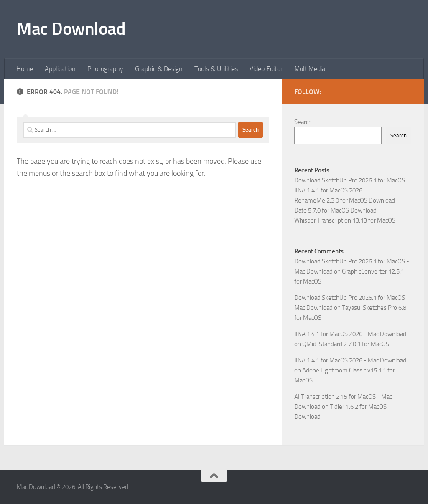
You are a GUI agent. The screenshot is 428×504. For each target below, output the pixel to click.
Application (60, 69)
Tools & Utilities (216, 69)
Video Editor (266, 69)
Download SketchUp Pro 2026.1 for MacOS (350, 180)
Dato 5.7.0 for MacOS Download (335, 210)
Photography (105, 69)
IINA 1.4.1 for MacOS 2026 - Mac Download (350, 334)
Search (303, 122)
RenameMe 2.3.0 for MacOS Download (345, 200)
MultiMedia (310, 69)
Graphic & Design (159, 69)
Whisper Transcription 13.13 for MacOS (345, 220)
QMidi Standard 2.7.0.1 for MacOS (346, 344)
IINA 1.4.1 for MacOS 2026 (328, 190)
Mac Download (71, 29)
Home (25, 69)
